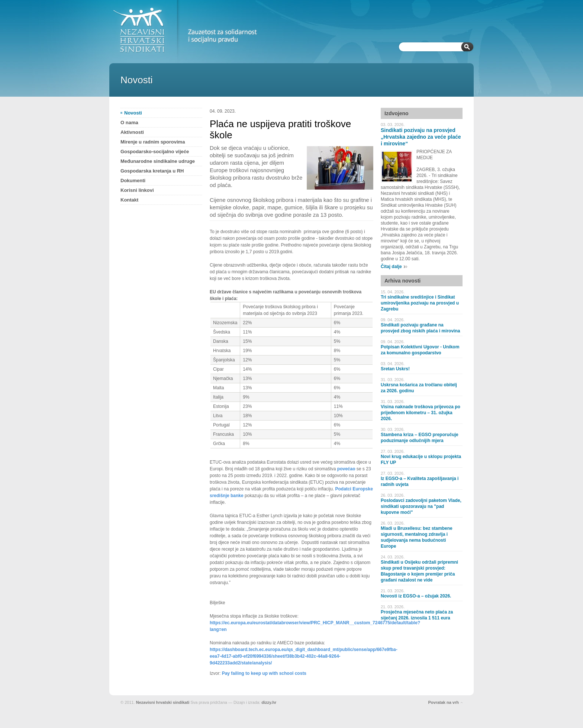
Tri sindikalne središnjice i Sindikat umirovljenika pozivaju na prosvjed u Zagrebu (420, 303)
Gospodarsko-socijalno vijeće (155, 152)
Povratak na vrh (443, 702)
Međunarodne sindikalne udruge (158, 161)
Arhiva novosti (402, 281)
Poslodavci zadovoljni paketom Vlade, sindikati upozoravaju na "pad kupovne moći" (421, 506)
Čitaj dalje (391, 267)
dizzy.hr (269, 702)
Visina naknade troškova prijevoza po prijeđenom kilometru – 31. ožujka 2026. (421, 413)
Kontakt (129, 200)
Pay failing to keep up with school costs (264, 673)
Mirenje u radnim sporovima (153, 142)
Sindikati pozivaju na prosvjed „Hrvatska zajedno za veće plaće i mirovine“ (421, 137)
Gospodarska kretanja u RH (152, 171)
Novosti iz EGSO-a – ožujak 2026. (416, 596)
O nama (129, 123)
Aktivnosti (132, 132)
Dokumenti (133, 181)
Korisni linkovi (137, 190)
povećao (346, 469)
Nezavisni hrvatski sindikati (163, 702)
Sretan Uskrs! (395, 369)
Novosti (133, 113)
